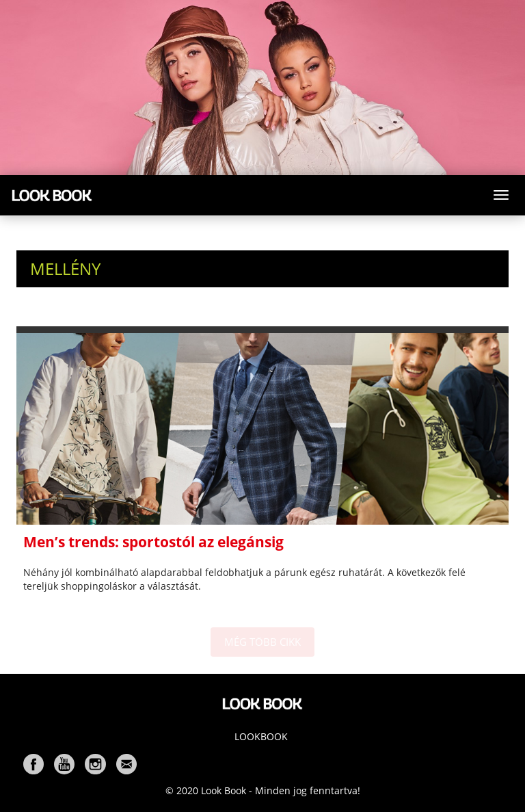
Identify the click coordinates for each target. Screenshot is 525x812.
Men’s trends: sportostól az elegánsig (153, 542)
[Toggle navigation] (501, 195)
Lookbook (261, 736)
